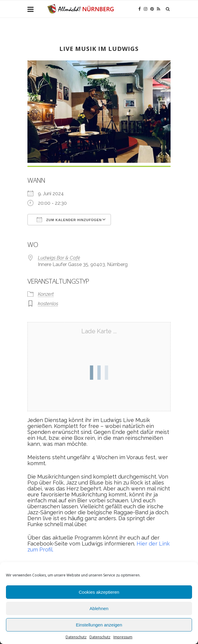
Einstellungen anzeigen (99, 625)
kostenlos (48, 304)
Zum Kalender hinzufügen (69, 220)
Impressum (123, 637)
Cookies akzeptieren (99, 592)
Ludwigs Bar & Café (59, 258)
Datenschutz (76, 637)
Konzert (46, 294)
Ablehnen (99, 608)
